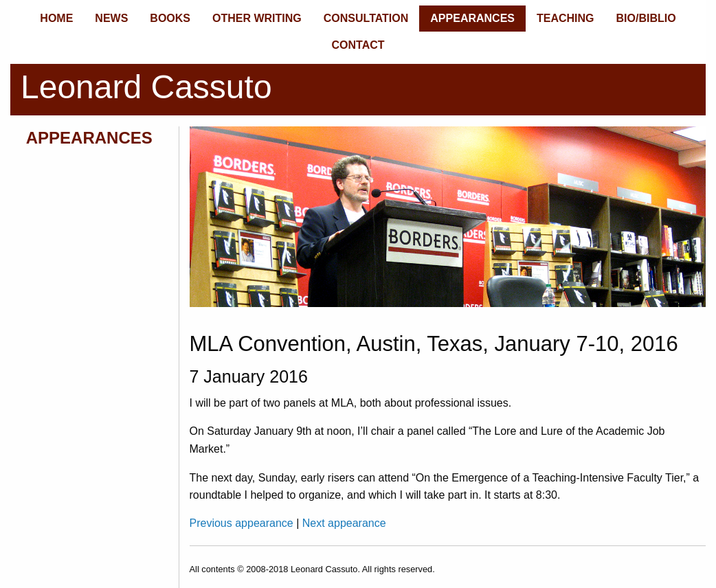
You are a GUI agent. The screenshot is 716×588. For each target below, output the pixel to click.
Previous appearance (243, 523)
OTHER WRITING (257, 18)
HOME (56, 18)
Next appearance (344, 523)
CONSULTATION (366, 18)
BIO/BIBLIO (646, 18)
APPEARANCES (472, 18)
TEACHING (566, 18)
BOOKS (170, 18)
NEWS (111, 18)
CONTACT (358, 45)
